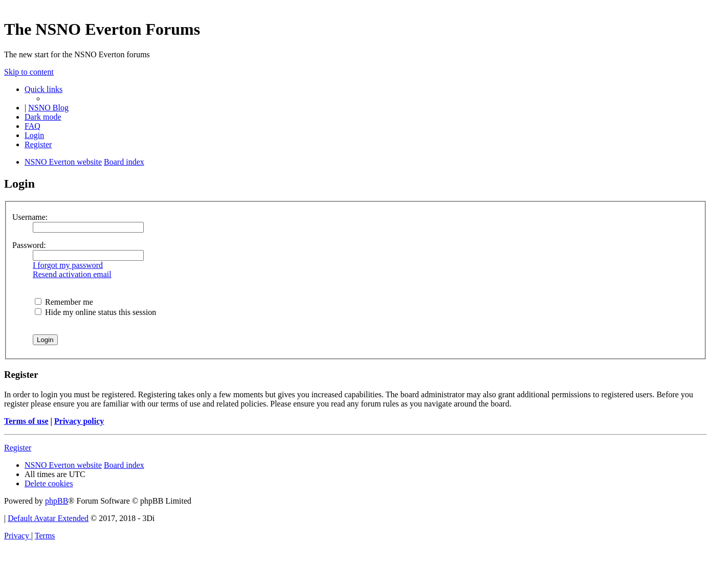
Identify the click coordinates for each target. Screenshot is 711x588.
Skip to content (29, 72)
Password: (29, 245)
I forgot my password (68, 265)
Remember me (64, 302)
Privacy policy (79, 421)
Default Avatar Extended (48, 518)
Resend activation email (72, 274)
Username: (30, 217)
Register (18, 448)
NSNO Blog (48, 108)
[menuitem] (32, 126)
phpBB (57, 501)
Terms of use (26, 421)
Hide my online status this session (95, 312)
